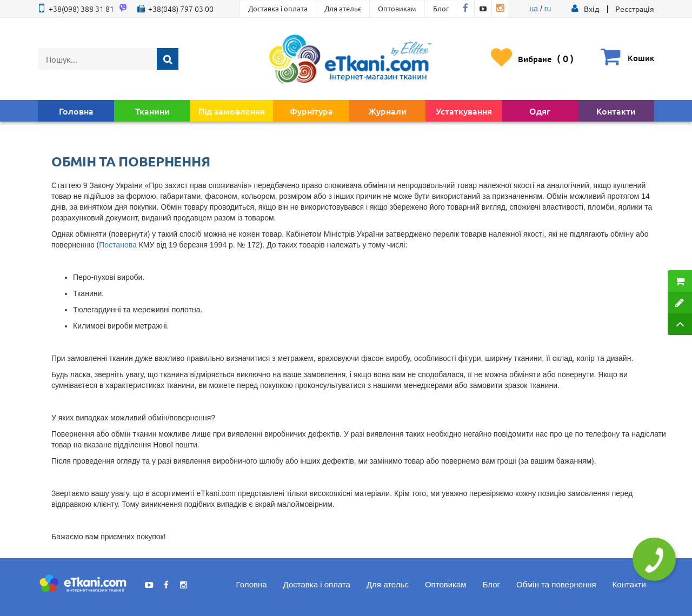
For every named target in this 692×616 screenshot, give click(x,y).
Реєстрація (635, 9)
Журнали (387, 111)
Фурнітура (311, 111)
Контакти (616, 111)
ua (534, 9)
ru (548, 9)
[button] (591, 9)
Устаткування (464, 111)
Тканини (152, 111)
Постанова (118, 245)
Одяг (540, 111)
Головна (76, 111)
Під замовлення (232, 111)
